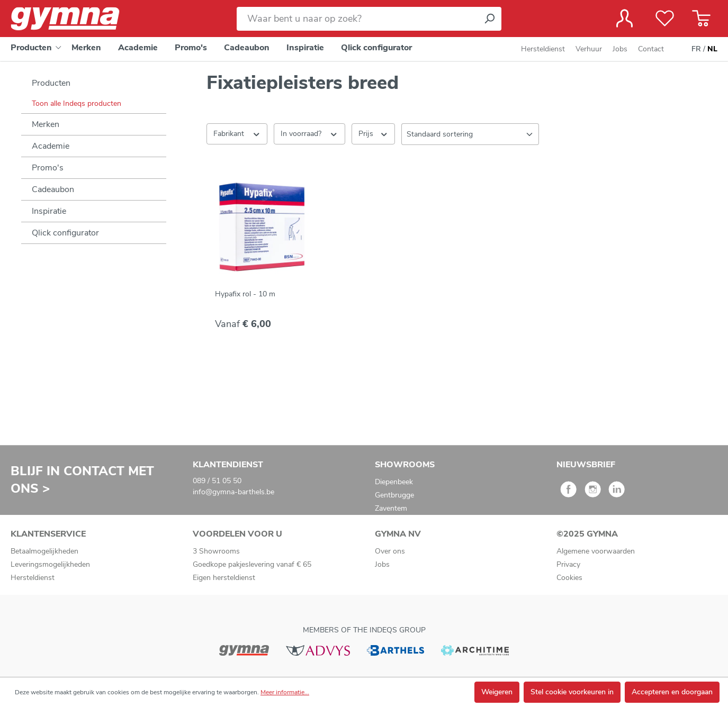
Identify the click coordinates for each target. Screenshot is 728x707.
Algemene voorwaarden (596, 551)
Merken (46, 124)
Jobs (620, 49)
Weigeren (497, 692)
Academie (51, 146)
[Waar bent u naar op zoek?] (357, 19)
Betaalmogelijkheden (44, 551)
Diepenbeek (394, 482)
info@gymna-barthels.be (233, 492)
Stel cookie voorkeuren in (572, 692)
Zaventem (391, 508)
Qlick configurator (65, 233)
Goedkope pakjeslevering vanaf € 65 (252, 564)
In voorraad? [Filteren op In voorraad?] (309, 133)
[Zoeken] (489, 19)
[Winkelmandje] (701, 19)
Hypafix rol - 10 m (245, 294)
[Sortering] (470, 134)
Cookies (569, 578)
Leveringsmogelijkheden (50, 564)
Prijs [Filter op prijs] (374, 133)
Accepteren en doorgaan (672, 692)
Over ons (390, 551)
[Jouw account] (624, 19)
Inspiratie (49, 211)
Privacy (568, 564)
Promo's (48, 168)
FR (696, 49)
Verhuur (589, 49)
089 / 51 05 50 (217, 481)
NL (712, 49)
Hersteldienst (543, 49)
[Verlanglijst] (665, 19)
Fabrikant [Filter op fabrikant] (237, 133)
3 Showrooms (216, 551)
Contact (651, 49)
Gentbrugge (394, 495)
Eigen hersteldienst (224, 578)
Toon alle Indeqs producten (77, 103)
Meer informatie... (285, 692)
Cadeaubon (53, 189)
